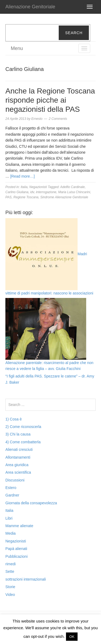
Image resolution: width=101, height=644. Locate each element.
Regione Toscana (26, 197)
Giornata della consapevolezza (31, 503)
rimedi (11, 564)
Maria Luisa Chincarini (74, 192)
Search (74, 33)
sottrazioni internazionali (26, 579)
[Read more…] (22, 176)
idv (32, 192)
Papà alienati (16, 549)
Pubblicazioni (17, 556)
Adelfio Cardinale (72, 187)
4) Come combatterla (23, 442)
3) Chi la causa (18, 434)
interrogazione (46, 192)
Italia (24, 187)
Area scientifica (18, 472)
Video (10, 595)
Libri (9, 518)
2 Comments (58, 119)
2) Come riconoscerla (23, 427)
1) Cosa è (14, 419)
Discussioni (15, 480)
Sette (10, 571)
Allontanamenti (18, 457)
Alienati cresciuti (19, 449)
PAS (8, 197)
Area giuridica (17, 465)
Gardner (12, 495)
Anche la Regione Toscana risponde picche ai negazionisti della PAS (50, 100)
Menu (17, 48)
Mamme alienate (19, 526)
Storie (10, 587)
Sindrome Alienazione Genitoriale (64, 197)
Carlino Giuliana (17, 192)
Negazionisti (38, 187)
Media (11, 533)
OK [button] (72, 637)
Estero (11, 488)
